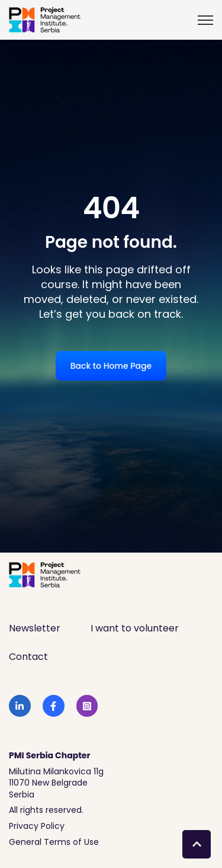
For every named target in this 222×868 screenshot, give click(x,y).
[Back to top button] (197, 844)
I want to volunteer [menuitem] (135, 628)
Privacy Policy (37, 826)
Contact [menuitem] (28, 657)
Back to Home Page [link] (111, 366)
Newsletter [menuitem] (35, 628)
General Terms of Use (54, 842)
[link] (45, 19)
